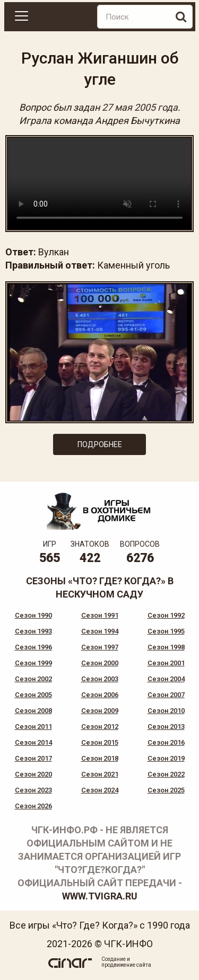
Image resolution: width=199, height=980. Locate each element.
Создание (114, 959)
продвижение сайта (126, 965)
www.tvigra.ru (100, 896)
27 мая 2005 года (140, 107)
